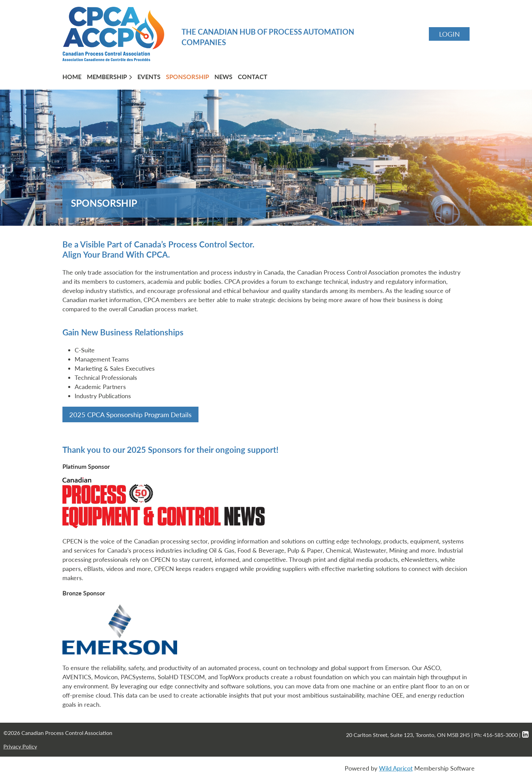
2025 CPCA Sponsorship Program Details (130, 414)
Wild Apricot (396, 768)
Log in (449, 34)
